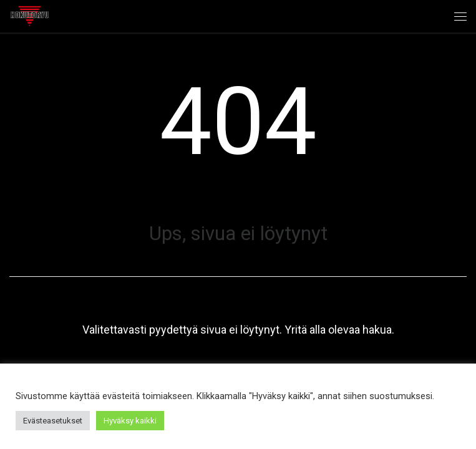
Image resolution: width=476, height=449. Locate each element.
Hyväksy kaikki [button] (130, 421)
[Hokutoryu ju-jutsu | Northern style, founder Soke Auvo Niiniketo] (30, 15)
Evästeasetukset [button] (53, 421)
